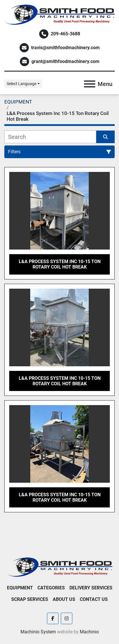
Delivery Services (91, 588)
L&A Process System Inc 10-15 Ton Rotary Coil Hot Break (60, 264)
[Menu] (90, 84)
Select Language (21, 84)
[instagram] (67, 618)
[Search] (50, 137)
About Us (64, 599)
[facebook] (53, 618)
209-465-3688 (65, 34)
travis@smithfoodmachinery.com (65, 48)
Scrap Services (30, 599)
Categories (51, 588)
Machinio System (38, 632)
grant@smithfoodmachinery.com (65, 61)
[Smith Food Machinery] (59, 567)
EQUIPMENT (20, 588)
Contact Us (94, 599)
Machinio (89, 632)
